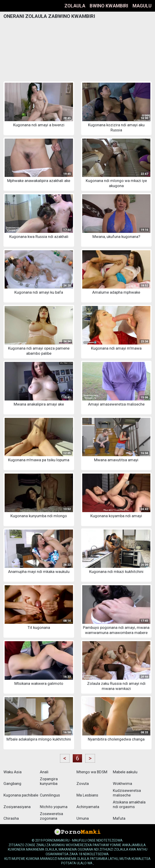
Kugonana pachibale (21, 795)
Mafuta (119, 818)
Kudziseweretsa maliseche (127, 793)
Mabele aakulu (125, 772)
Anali (44, 772)
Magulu (142, 6)
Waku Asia (13, 772)
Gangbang (12, 783)
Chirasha (11, 818)
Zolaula (75, 6)
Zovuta (83, 783)
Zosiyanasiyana (17, 807)
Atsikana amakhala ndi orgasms (129, 804)
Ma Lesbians (87, 795)
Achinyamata (88, 807)
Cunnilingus (50, 795)
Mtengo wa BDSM (92, 772)
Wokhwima (122, 783)
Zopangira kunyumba (49, 781)
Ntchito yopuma (54, 807)
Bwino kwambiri (109, 6)
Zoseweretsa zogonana (51, 816)
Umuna (83, 818)
